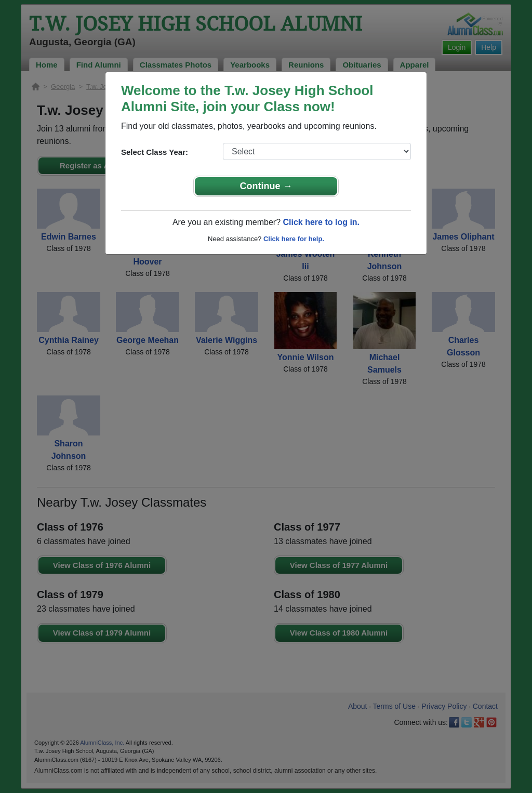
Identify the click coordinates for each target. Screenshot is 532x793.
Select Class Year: (155, 152)
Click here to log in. (321, 222)
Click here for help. (294, 239)
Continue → (266, 186)
